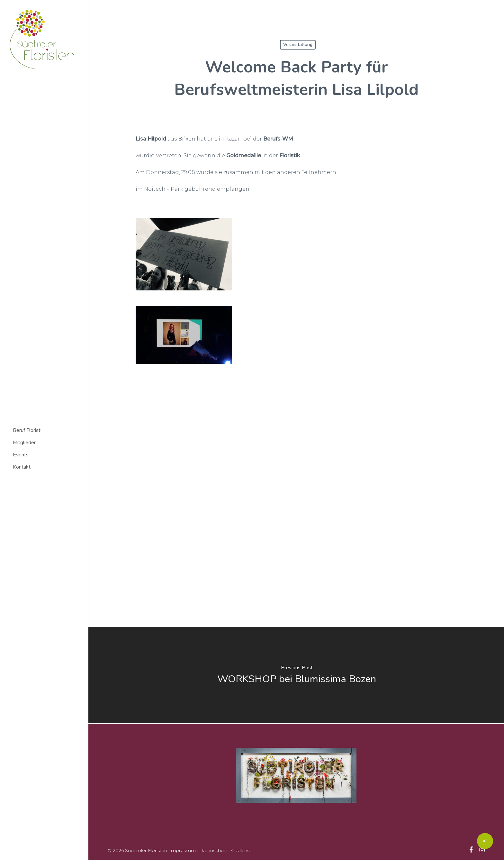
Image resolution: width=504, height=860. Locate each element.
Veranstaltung (298, 45)
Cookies (240, 850)
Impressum (183, 850)
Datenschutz (213, 850)
